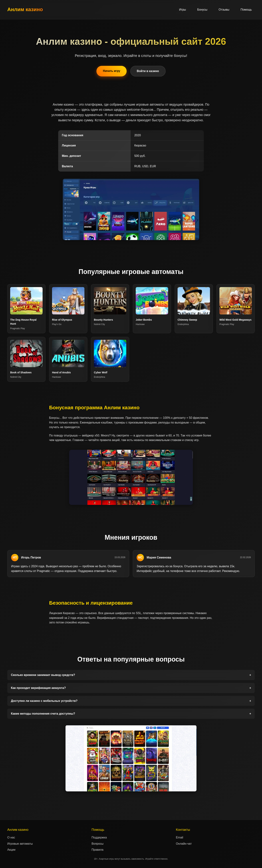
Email (180, 837)
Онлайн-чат (184, 844)
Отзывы (224, 10)
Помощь (246, 10)
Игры (182, 10)
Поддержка (99, 837)
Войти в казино (148, 71)
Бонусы (202, 10)
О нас (11, 837)
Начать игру (111, 71)
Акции (11, 850)
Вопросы (98, 844)
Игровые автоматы (20, 844)
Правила (97, 850)
